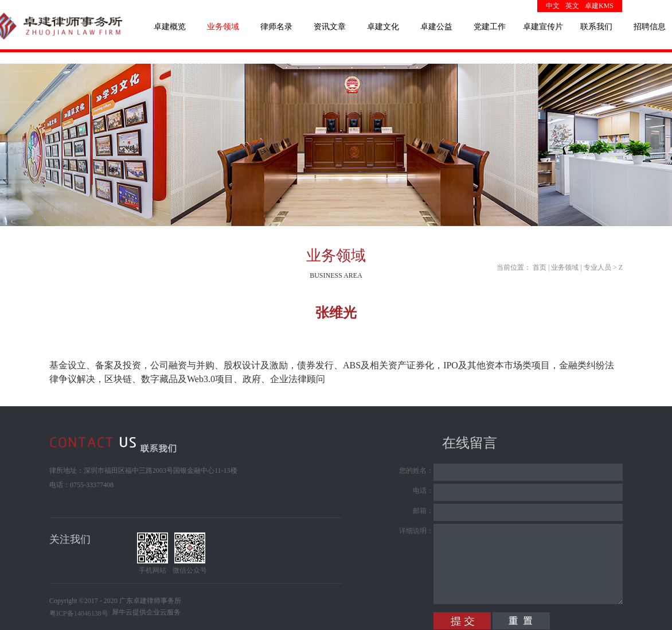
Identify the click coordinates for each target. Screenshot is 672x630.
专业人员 (597, 267)
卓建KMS (599, 6)
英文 (572, 6)
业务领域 (565, 267)
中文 (553, 6)
